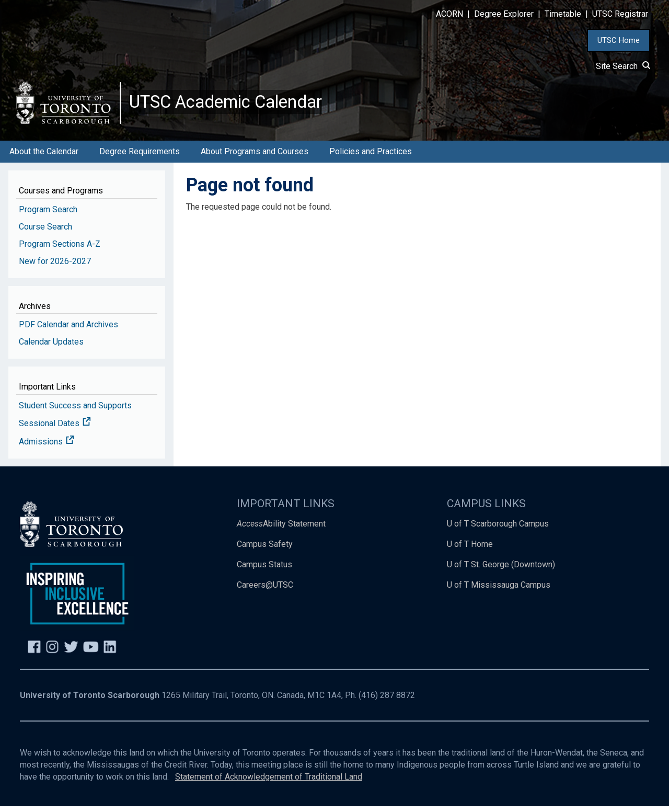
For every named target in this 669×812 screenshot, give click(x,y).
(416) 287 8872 (387, 701)
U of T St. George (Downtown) (501, 570)
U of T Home (470, 550)
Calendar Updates (51, 347)
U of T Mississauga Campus (499, 591)
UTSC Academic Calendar (236, 105)
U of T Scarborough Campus (498, 529)
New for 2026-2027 (55, 267)
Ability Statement (281, 529)
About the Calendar (44, 157)
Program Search (48, 215)
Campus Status (264, 570)
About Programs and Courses (255, 157)
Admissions (47, 448)
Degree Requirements (140, 157)
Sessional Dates (55, 430)
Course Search (45, 232)
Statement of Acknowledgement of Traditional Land (269, 782)
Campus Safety (265, 550)
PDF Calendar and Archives (68, 330)
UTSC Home (619, 40)
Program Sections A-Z (60, 250)
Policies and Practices (371, 157)
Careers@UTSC (265, 591)
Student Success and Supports (75, 411)
